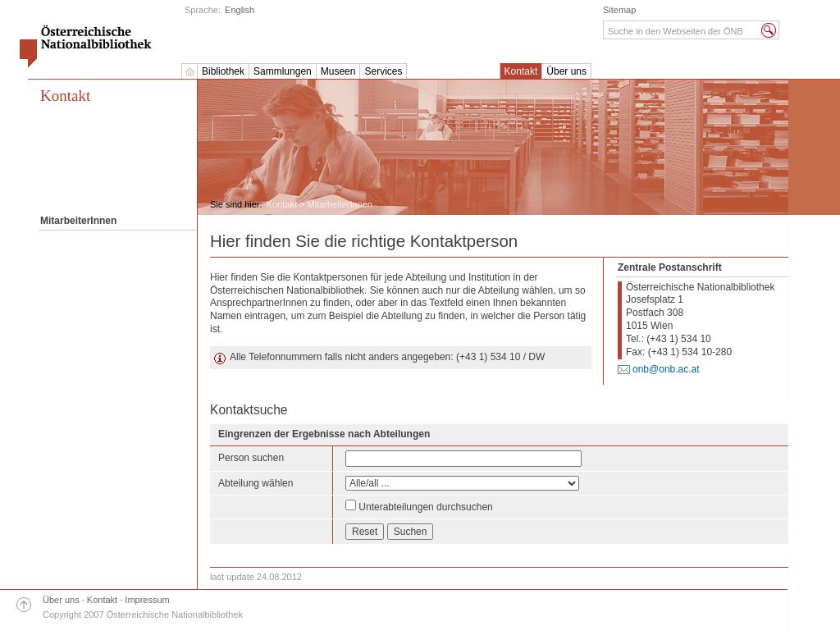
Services (383, 71)
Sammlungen (283, 71)
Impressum (147, 600)
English (240, 10)
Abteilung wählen (256, 483)
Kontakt (521, 71)
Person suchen (251, 458)
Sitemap (619, 10)
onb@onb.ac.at (666, 369)
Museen (338, 71)
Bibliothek (223, 71)
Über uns (566, 71)
